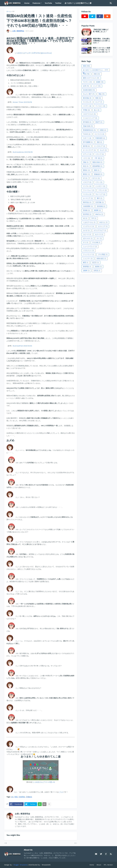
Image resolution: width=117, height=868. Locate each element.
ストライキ (99, 134)
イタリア (87, 182)
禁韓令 (86, 170)
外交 (86, 166)
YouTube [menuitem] (48, 3)
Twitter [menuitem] (58, 3)
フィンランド (88, 255)
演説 (99, 142)
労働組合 (29, 797)
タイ (99, 238)
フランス (103, 190)
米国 (97, 74)
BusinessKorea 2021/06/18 (23, 152)
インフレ (87, 186)
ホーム (9, 11)
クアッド (87, 154)
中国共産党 (100, 138)
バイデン (87, 106)
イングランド (88, 226)
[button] (111, 3)
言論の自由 (88, 126)
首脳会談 (98, 174)
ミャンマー (88, 259)
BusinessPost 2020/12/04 (22, 346)
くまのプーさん (89, 222)
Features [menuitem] (36, 3)
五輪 (86, 162)
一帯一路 (98, 158)
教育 (86, 263)
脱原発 (98, 267)
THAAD (87, 134)
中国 (86, 74)
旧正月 (95, 263)
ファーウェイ (89, 190)
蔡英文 (86, 174)
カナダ (86, 230)
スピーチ (87, 234)
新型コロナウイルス (91, 78)
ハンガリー (100, 186)
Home (92, 865)
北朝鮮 (100, 82)
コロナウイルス (89, 114)
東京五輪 (87, 98)
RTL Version (108, 865)
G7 (85, 178)
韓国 (16, 797)
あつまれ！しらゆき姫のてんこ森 (96, 70)
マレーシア (100, 194)
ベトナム (87, 194)
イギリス (96, 178)
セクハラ (99, 234)
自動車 (86, 271)
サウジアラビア (100, 230)
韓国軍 (97, 210)
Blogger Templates (20, 865)
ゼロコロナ (88, 238)
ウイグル (87, 102)
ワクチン (87, 82)
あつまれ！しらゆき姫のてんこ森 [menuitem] (78, 3)
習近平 (99, 122)
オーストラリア (89, 150)
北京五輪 (100, 202)
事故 (102, 94)
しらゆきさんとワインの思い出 (44, 782)
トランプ (100, 154)
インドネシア (99, 146)
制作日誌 (87, 202)
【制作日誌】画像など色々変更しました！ (101, 31)
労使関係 (22, 797)
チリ (86, 242)
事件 (100, 198)
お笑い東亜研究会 (22, 814)
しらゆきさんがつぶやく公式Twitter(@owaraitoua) (33, 53)
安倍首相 (101, 206)
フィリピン (100, 106)
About (99, 865)
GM (13, 11)
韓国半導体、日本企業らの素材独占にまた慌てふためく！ (101, 41)
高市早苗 (87, 214)
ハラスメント (88, 251)
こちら (61, 792)
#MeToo (99, 214)
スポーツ (87, 138)
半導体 (86, 110)
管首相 (86, 210)
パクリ (86, 158)
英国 (97, 170)
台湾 (86, 86)
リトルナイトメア (90, 118)
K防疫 (103, 130)
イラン (99, 182)
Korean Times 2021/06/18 (22, 102)
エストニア (103, 226)
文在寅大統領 (89, 90)
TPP (94, 218)
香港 (98, 98)
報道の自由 (97, 162)
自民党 (97, 271)
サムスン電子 (89, 94)
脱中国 (86, 146)
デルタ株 (96, 242)
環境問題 (87, 267)
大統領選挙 (88, 206)
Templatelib (46, 865)
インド (97, 86)
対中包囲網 (88, 142)
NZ (85, 218)
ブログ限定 (103, 255)
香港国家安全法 (89, 130)
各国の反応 (101, 259)
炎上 (97, 110)
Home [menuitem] (27, 3)
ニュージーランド (90, 247)
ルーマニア (88, 198)
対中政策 (87, 122)
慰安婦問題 (97, 166)
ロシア (99, 102)
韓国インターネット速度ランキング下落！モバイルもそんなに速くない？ (101, 50)
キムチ (103, 150)
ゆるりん (103, 222)
